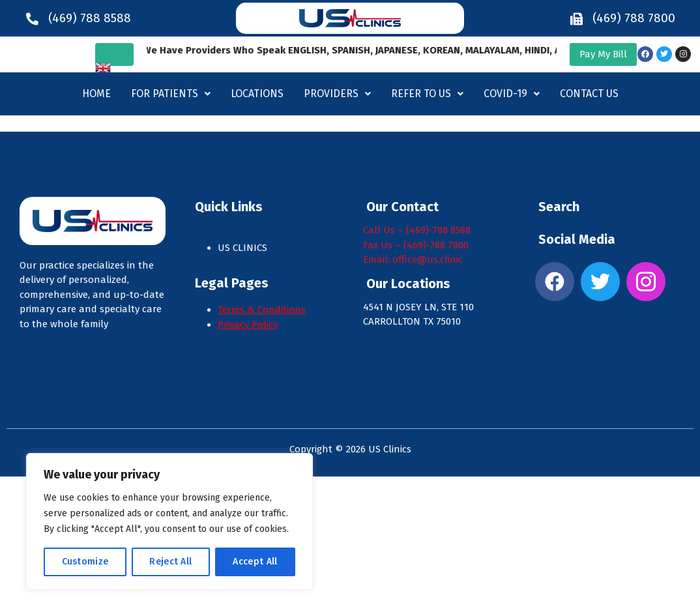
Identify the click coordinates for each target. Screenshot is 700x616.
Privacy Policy (248, 325)
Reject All (170, 562)
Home (96, 94)
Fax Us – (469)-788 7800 (416, 245)
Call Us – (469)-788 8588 (417, 230)
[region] (169, 521)
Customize (85, 562)
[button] (171, 94)
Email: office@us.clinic (413, 259)
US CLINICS (244, 248)
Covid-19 (512, 94)
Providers (337, 94)
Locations (257, 94)
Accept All (255, 562)
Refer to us (427, 94)
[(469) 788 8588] (32, 19)
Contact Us (589, 94)
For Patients (171, 94)
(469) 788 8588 (90, 18)
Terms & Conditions (262, 310)
